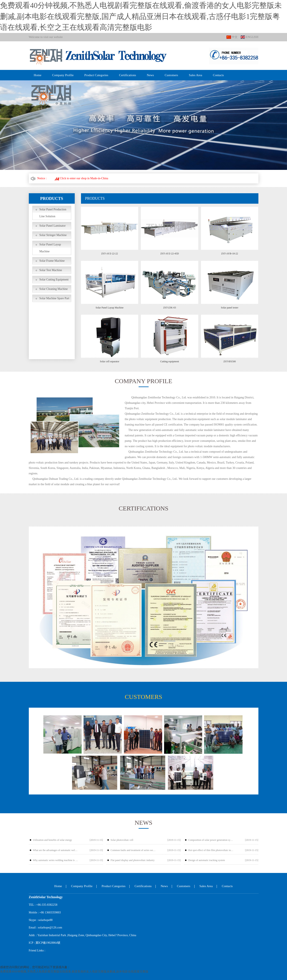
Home (38, 75)
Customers (171, 75)
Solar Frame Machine (52, 261)
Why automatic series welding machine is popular (56, 860)
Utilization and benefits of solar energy (52, 840)
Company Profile (63, 75)
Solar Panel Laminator (53, 226)
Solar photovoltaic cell (122, 840)
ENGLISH (249, 37)
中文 (232, 37)
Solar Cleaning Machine (54, 289)
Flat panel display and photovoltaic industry (133, 860)
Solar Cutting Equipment (54, 280)
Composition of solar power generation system (211, 840)
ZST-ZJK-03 (170, 308)
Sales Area (196, 75)
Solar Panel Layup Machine (50, 248)
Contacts (218, 75)
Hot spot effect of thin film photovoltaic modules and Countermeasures (211, 850)
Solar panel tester (229, 308)
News (150, 75)
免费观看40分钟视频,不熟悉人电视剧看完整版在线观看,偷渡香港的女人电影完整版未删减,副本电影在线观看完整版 (74, 972)
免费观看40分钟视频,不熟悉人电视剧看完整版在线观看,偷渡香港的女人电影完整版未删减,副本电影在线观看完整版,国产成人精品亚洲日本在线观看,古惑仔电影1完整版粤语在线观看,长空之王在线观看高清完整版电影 (141, 16)
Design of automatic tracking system (207, 860)
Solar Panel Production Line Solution (53, 213)
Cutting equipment (170, 361)
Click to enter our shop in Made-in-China (81, 178)
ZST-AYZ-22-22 (110, 254)
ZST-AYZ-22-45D (169, 254)
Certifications (128, 75)
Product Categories (96, 75)
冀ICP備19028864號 (48, 943)
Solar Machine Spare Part (54, 298)
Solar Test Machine (51, 270)
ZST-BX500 (230, 361)
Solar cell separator (110, 361)
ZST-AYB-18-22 (230, 254)
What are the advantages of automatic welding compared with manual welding (56, 850)
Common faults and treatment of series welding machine (133, 850)
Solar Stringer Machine (53, 235)
